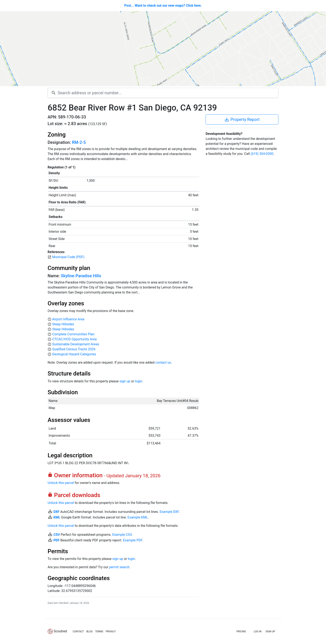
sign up (125, 381)
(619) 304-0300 (262, 154)
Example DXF (169, 512)
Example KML (138, 517)
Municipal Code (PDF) (68, 257)
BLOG (89, 632)
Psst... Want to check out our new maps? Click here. (163, 6)
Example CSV (122, 535)
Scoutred (60, 631)
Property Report (242, 119)
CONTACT (78, 632)
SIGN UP (270, 632)
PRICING (241, 632)
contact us (163, 362)
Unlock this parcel (61, 483)
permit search (119, 567)
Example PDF (133, 540)
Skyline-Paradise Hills (81, 276)
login (139, 381)
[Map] (163, 49)
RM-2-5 (79, 142)
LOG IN (257, 632)
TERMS (99, 632)
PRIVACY (111, 632)
